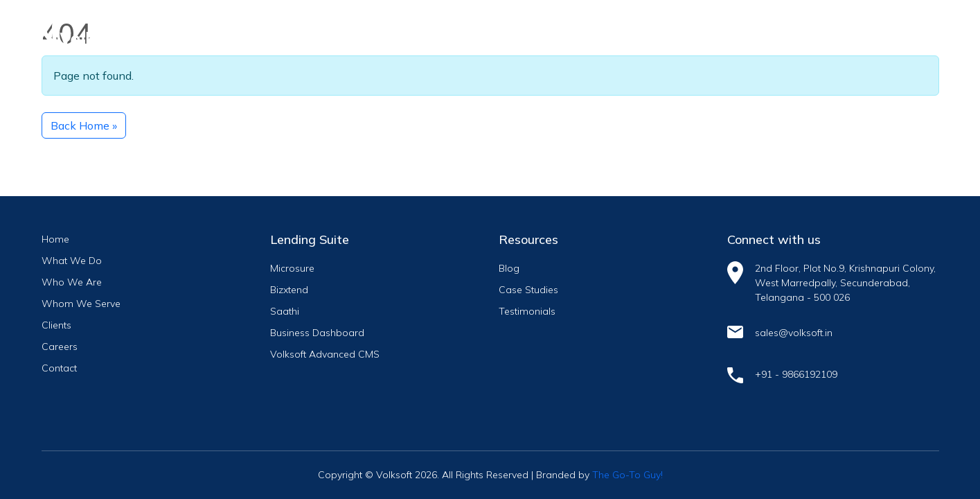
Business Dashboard (317, 333)
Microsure (292, 268)
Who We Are (72, 282)
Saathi (285, 311)
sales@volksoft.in (794, 333)
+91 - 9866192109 (796, 374)
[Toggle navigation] (917, 26)
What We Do (72, 261)
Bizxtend (289, 290)
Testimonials (527, 311)
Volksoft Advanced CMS (325, 354)
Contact (59, 368)
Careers (60, 347)
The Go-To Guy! (627, 475)
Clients (56, 325)
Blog (509, 268)
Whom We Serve (81, 304)
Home (55, 239)
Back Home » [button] (84, 125)
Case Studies (528, 290)
